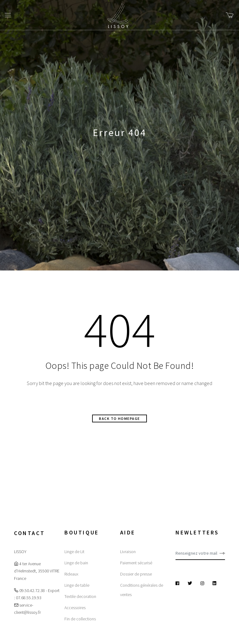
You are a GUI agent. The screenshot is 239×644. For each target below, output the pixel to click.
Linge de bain (76, 563)
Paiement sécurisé (136, 563)
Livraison (128, 552)
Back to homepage (119, 418)
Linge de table (77, 585)
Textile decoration (80, 596)
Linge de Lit (74, 552)
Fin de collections (80, 619)
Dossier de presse (136, 574)
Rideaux (71, 574)
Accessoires (75, 608)
